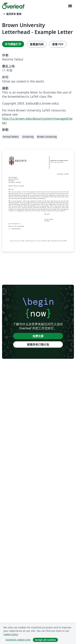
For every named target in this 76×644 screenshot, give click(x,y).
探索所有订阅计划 (38, 344)
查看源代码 (37, 44)
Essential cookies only (18, 640)
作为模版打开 (13, 44)
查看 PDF (58, 44)
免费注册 (38, 336)
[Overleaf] (13, 6)
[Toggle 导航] (70, 6)
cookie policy (11, 634)
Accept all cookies (45, 640)
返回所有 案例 (12, 14)
